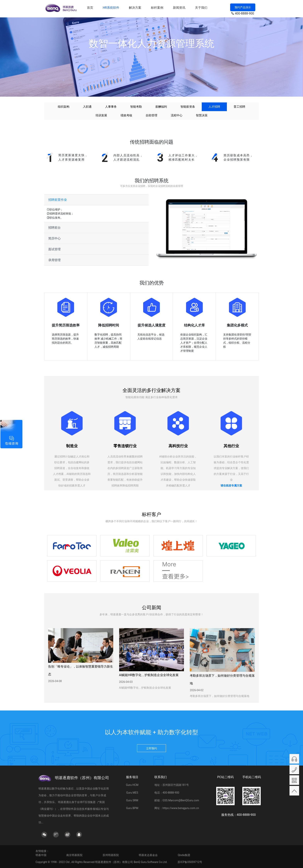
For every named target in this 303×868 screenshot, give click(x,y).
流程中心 (177, 115)
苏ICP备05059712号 (190, 862)
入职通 (87, 107)
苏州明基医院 (111, 855)
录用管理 (54, 260)
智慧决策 (202, 115)
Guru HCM (132, 785)
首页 (90, 8)
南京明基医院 (74, 855)
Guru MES (132, 793)
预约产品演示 (243, 7)
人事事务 (111, 107)
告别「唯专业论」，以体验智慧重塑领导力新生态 (81, 670)
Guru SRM (132, 800)
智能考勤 (136, 107)
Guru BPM (132, 808)
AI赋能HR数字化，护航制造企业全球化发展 (149, 675)
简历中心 (54, 238)
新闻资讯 (179, 8)
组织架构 (64, 107)
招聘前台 (54, 228)
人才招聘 (214, 107)
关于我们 (201, 8)
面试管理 (54, 249)
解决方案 (135, 8)
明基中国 (41, 855)
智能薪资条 (188, 107)
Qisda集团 (184, 855)
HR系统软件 (111, 8)
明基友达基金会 (148, 855)
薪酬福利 (161, 107)
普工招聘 (239, 107)
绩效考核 (126, 115)
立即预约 (151, 748)
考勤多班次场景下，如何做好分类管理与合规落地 (222, 679)
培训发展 (101, 115)
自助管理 (151, 115)
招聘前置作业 (58, 200)
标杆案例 (157, 8)
